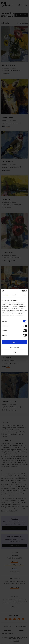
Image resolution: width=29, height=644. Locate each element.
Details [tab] (14, 295)
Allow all (15, 342)
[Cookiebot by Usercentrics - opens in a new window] (21, 291)
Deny (15, 352)
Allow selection (14, 347)
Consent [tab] (5, 295)
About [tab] (24, 295)
